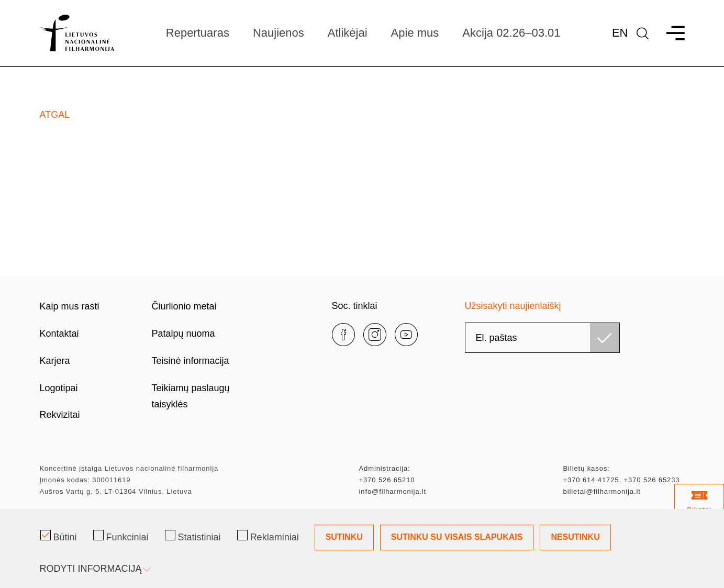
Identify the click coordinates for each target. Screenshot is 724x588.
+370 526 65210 (387, 480)
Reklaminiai (268, 536)
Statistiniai (193, 536)
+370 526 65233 (651, 480)
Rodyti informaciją (94, 569)
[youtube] (406, 335)
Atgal (55, 115)
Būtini (59, 536)
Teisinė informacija (191, 361)
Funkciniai (121, 536)
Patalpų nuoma (183, 334)
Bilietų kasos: (587, 468)
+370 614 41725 (591, 480)
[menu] (671, 33)
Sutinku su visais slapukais (457, 537)
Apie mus (415, 33)
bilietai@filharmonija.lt (602, 491)
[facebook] (343, 335)
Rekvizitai (60, 415)
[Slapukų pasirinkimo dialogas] (362, 548)
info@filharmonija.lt (393, 491)
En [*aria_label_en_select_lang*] (620, 33)
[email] (542, 338)
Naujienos (279, 33)
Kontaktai (59, 334)
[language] (643, 33)
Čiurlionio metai (184, 306)
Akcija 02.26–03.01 (511, 33)
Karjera (55, 361)
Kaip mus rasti (70, 306)
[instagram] (375, 335)
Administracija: (385, 468)
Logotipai (59, 388)
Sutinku (344, 537)
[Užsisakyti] (605, 338)
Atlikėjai (348, 33)
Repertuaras (198, 33)
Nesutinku (575, 537)
